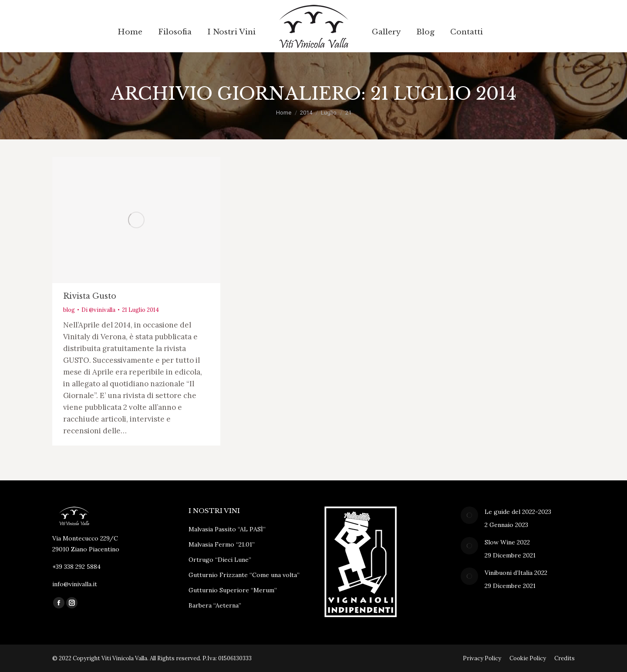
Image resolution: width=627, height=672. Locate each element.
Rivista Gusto (90, 296)
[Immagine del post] (469, 515)
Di (98, 310)
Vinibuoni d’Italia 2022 (516, 573)
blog (69, 310)
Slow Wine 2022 (507, 542)
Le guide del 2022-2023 (518, 512)
